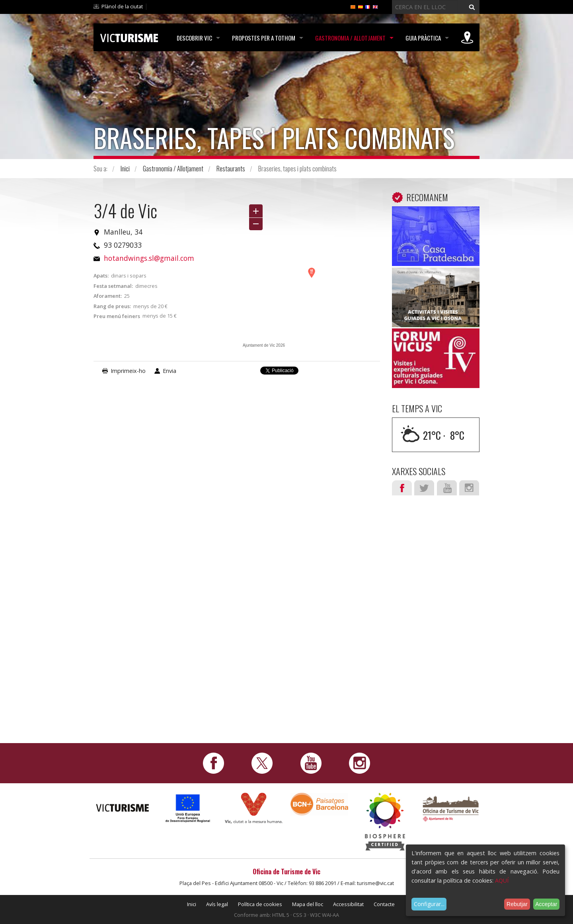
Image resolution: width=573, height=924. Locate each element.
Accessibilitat (348, 904)
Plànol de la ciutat (122, 6)
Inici (125, 169)
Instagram (469, 488)
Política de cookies (260, 904)
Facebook (402, 488)
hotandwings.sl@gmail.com (149, 258)
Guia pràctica (423, 38)
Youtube (447, 488)
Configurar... (429, 904)
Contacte (384, 904)
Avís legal (217, 904)
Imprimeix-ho (128, 371)
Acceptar (546, 904)
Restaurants (231, 169)
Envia (170, 371)
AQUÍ (502, 880)
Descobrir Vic (194, 38)
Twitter (424, 488)
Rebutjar (517, 904)
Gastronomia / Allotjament (350, 38)
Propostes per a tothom (264, 38)
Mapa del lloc (308, 904)
